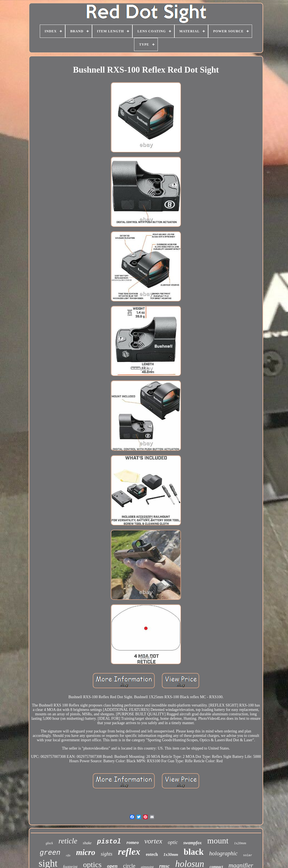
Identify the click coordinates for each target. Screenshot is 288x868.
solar (248, 855)
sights (106, 854)
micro (86, 852)
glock (49, 843)
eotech (152, 854)
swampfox (193, 843)
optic (173, 842)
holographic (223, 853)
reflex (129, 852)
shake (87, 843)
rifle (68, 855)
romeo (133, 842)
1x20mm (240, 843)
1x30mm (171, 854)
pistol (109, 842)
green (50, 853)
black (194, 852)
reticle (68, 841)
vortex (153, 841)
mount (218, 841)
